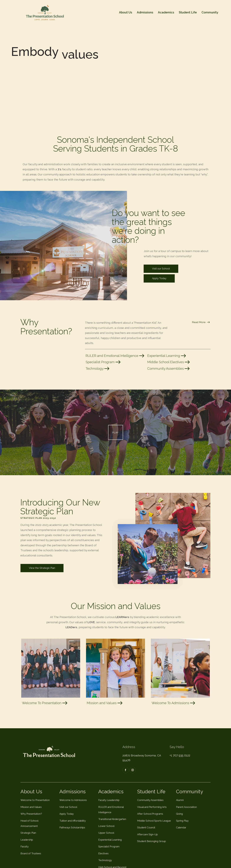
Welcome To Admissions (174, 703)
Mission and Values (105, 703)
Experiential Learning (167, 356)
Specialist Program (103, 362)
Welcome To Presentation (45, 703)
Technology (98, 368)
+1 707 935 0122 (180, 755)
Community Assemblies (169, 368)
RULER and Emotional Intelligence (115, 356)
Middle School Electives (169, 362)
